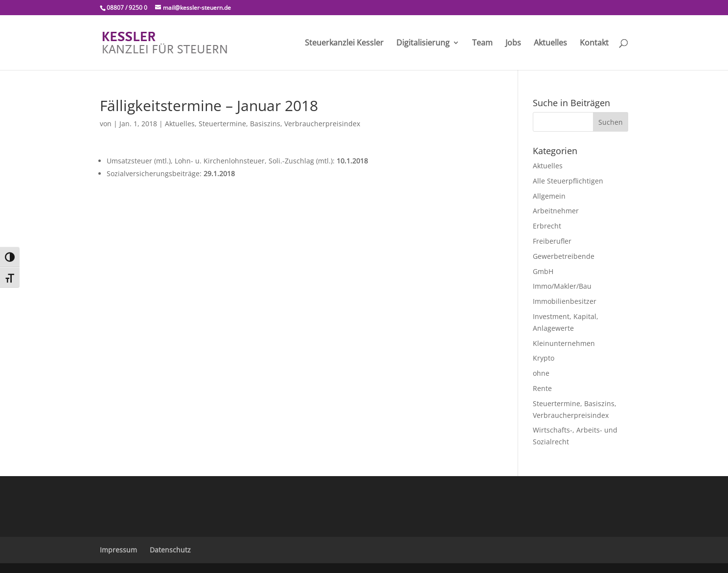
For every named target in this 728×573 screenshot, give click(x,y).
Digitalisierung (423, 44)
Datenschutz (170, 550)
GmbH (543, 271)
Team (482, 44)
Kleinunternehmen (564, 343)
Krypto (544, 358)
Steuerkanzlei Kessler (344, 44)
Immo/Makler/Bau (562, 286)
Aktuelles (550, 44)
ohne (541, 373)
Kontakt (594, 44)
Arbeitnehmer (556, 211)
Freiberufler (552, 241)
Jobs (513, 44)
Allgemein (549, 196)
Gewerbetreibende (564, 256)
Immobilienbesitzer (565, 301)
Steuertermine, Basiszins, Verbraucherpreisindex (279, 124)
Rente (542, 388)
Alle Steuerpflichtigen (568, 181)
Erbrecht (547, 226)
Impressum (118, 550)
